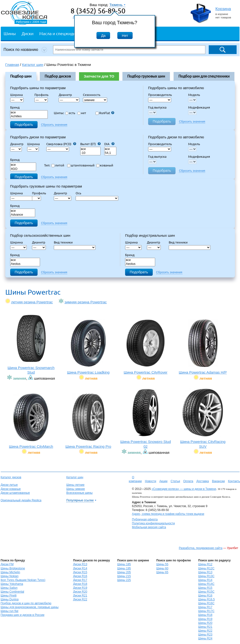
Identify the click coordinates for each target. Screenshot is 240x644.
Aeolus (25, 264)
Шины (10, 33)
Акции (163, 481)
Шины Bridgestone (13, 568)
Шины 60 (162, 568)
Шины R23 (205, 635)
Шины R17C (206, 611)
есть (70, 113)
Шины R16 (205, 596)
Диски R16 (80, 576)
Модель (194, 95)
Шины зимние (76, 489)
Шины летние (75, 485)
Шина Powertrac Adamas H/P (203, 347)
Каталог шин (75, 477)
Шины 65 (162, 572)
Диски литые (9, 485)
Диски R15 (80, 572)
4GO (23, 169)
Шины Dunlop (10, 599)
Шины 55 (162, 564)
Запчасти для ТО (99, 76)
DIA (109, 144)
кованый (105, 165)
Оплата (188, 481)
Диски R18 (80, 584)
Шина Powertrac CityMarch (31, 421)
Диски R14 (80, 568)
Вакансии (218, 481)
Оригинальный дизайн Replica (21, 500)
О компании (135, 479)
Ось (80, 193)
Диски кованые (11, 489)
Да (103, 35)
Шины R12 (205, 564)
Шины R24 (205, 638)
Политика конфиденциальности (153, 523)
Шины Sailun (9, 588)
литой (58, 165)
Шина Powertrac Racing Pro (88, 421)
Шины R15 (205, 588)
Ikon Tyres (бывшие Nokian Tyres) (23, 580)
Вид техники (65, 242)
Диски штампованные (15, 493)
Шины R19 (205, 619)
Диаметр (67, 95)
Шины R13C (206, 576)
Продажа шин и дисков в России (23, 615)
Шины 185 (124, 564)
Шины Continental (12, 592)
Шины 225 (124, 580)
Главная (12, 65)
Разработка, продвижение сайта (201, 548)
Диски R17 (80, 580)
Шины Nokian (10, 576)
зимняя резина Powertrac (86, 302)
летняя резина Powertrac (32, 302)
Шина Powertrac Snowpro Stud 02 (146, 418)
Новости (151, 481)
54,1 (110, 153)
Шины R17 (205, 607)
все (29, 113)
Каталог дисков (11, 477)
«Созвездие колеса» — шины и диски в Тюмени (184, 489)
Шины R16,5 (207, 599)
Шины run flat (10, 611)
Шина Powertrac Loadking (88, 347)
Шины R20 (205, 623)
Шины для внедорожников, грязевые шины (30, 607)
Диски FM (7, 564)
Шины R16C (206, 603)
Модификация (199, 107)
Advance (23, 215)
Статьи (175, 481)
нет (82, 113)
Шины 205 (124, 572)
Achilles (29, 116)
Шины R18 (205, 615)
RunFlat (105, 113)
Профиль (43, 95)
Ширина (16, 95)
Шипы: (59, 113)
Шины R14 (205, 580)
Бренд (15, 107)
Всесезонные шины (79, 493)
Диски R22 (80, 599)
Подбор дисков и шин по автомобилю (26, 603)
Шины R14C (206, 584)
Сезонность (92, 95)
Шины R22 (205, 631)
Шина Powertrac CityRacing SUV (203, 418)
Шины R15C (206, 592)
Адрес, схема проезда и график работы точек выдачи (168, 514)
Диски (28, 33)
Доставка (203, 481)
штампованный (81, 165)
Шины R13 (205, 572)
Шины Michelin (10, 572)
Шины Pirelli (9, 596)
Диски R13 (80, 564)
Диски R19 (80, 588)
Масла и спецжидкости (62, 33)
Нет (125, 35)
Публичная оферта (145, 519)
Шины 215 (124, 576)
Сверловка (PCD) (61, 144)
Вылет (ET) (90, 144)
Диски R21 (80, 596)
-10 (90, 153)
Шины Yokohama (12, 584)
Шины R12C (206, 568)
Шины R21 (205, 627)
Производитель (160, 95)
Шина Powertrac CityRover (146, 347)
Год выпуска (157, 107)
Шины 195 (124, 568)
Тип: (47, 165)
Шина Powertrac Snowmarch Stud (31, 344)
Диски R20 (80, 592)
